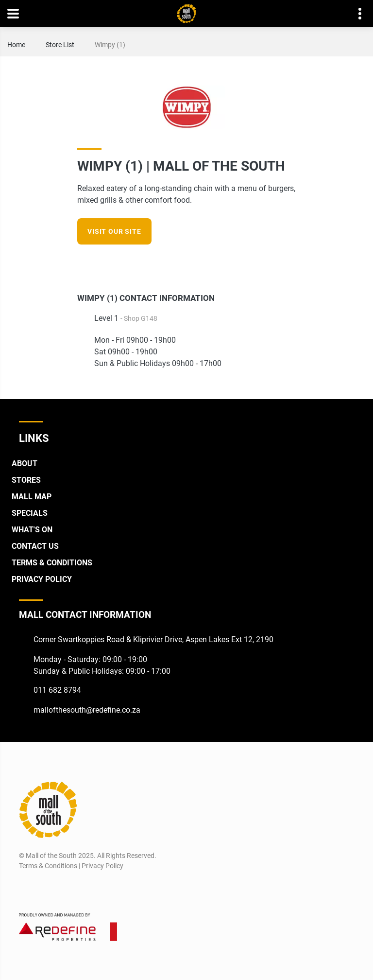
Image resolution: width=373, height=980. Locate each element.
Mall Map (32, 497)
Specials (30, 513)
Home (16, 45)
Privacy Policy (42, 579)
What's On (32, 530)
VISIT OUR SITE (114, 231)
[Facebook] (271, 263)
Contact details (355, 14)
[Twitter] (61, 889)
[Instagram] (289, 263)
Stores (26, 480)
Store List (60, 45)
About (25, 464)
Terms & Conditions (52, 563)
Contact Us (35, 546)
